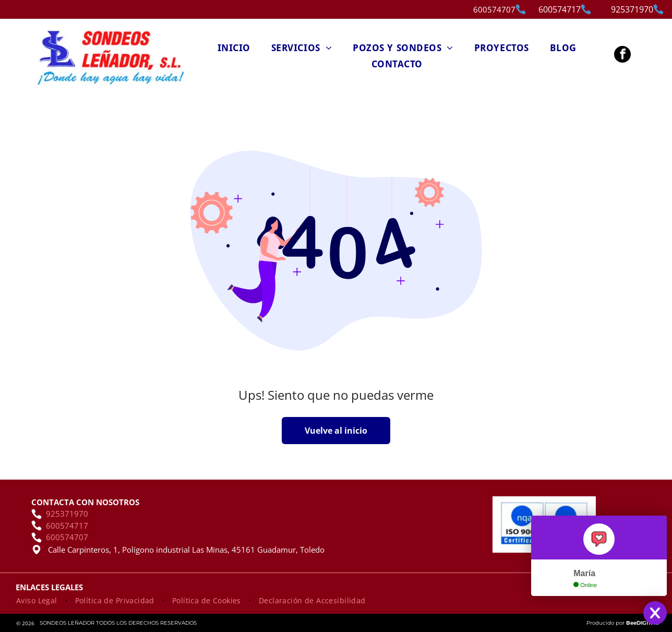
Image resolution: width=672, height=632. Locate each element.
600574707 (494, 9)
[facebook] (622, 56)
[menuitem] (234, 47)
